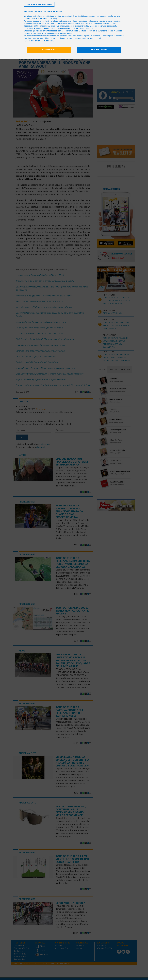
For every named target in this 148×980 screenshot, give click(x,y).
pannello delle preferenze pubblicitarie (39, 41)
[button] (39, 4)
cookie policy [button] (52, 18)
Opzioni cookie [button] (49, 50)
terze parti (58, 21)
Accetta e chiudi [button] (99, 50)
